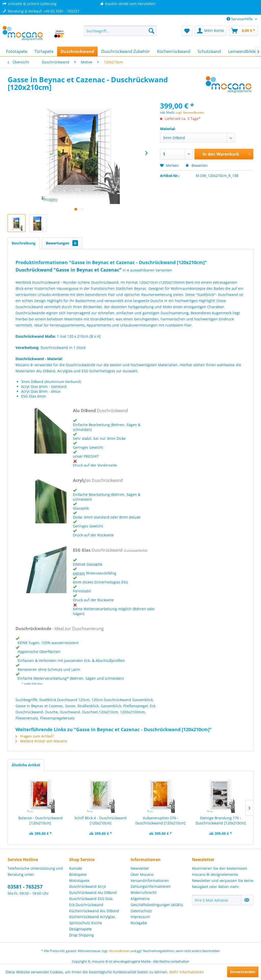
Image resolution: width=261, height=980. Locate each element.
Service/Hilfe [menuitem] (240, 19)
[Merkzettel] (187, 31)
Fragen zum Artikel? (35, 736)
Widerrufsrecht (143, 893)
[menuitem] (120, 31)
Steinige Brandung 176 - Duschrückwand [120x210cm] (221, 820)
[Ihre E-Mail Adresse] (217, 900)
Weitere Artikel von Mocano (41, 741)
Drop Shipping (81, 935)
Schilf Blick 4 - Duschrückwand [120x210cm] (101, 820)
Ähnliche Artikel (26, 765)
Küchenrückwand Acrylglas (92, 917)
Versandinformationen (150, 881)
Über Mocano (142, 874)
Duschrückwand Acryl (88, 886)
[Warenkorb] (243, 31)
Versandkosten (119, 951)
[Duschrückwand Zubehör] (126, 51)
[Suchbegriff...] (120, 31)
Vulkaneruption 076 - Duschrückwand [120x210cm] (160, 820)
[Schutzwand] (209, 51)
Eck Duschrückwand (86, 905)
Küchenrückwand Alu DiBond (94, 911)
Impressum (140, 917)
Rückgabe (139, 923)
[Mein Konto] (211, 31)
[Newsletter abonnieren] (247, 900)
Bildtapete (78, 874)
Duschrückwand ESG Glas (91, 899)
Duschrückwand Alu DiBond (93, 893)
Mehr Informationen (187, 972)
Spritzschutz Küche (86, 923)
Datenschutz (141, 911)
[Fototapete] (17, 51)
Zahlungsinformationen (151, 886)
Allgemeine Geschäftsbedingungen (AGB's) (157, 902)
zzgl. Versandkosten (190, 112)
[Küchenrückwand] (174, 51)
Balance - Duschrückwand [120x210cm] (41, 820)
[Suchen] (151, 31)
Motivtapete (79, 881)
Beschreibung (24, 243)
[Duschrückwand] (77, 51)
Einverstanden (243, 972)
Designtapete (80, 929)
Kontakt (76, 868)
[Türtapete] (44, 51)
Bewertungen (62, 243)
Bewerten (197, 165)
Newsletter (140, 868)
